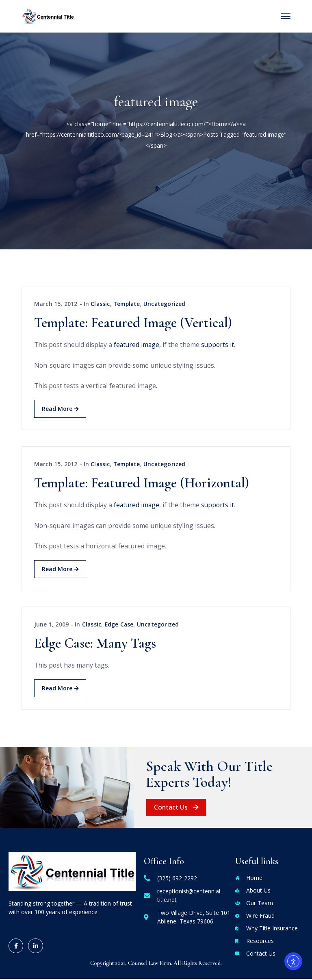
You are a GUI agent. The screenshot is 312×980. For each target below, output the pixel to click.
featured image (138, 345)
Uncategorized (168, 304)
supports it (220, 345)
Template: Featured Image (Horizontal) (142, 484)
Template (129, 304)
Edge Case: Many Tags (95, 645)
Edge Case (120, 625)
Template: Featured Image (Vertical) (133, 323)
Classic (101, 304)
